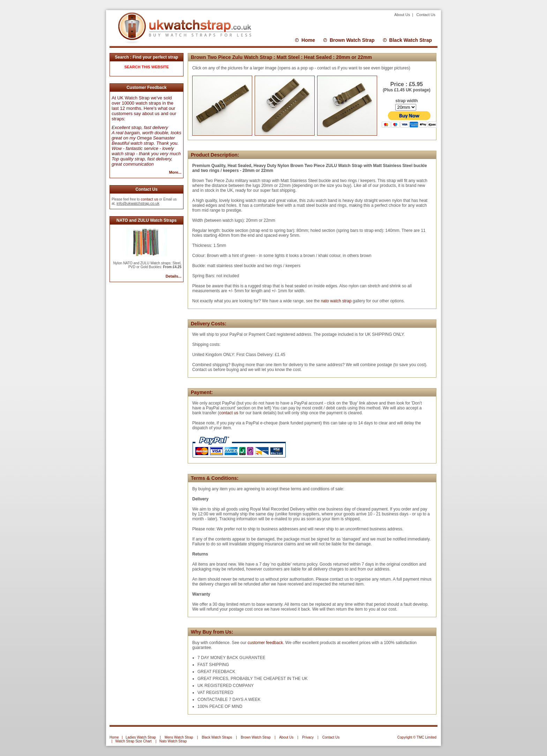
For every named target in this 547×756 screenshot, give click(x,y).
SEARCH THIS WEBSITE (147, 67)
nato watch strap (336, 301)
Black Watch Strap (411, 40)
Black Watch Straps (217, 737)
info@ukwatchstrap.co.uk (138, 203)
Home (308, 40)
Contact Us (426, 15)
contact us (149, 199)
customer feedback (265, 643)
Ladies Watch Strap (141, 737)
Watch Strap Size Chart (134, 741)
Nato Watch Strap (173, 741)
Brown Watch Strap (352, 40)
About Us (403, 15)
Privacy (308, 737)
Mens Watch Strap (179, 737)
